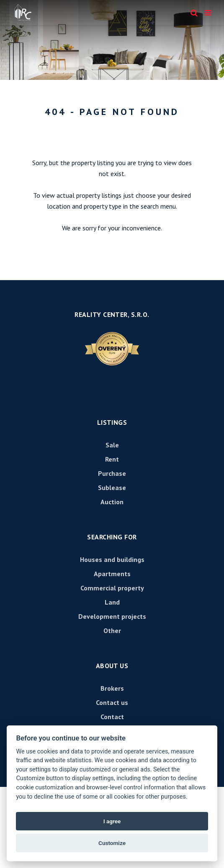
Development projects (112, 616)
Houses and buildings (112, 559)
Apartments (112, 574)
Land (112, 602)
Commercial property (112, 588)
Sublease (112, 488)
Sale (112, 445)
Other (112, 631)
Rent (112, 459)
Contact (112, 717)
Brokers (112, 688)
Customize (112, 843)
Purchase (112, 473)
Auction (112, 502)
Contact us (112, 702)
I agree (112, 821)
